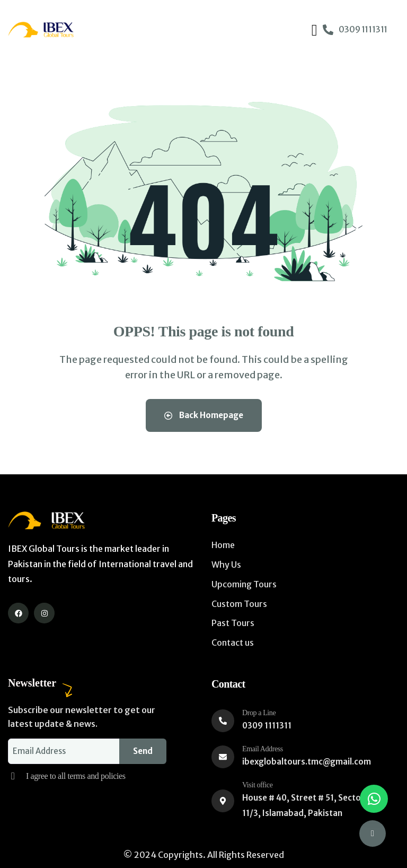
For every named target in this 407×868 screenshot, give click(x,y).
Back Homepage (204, 415)
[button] (374, 799)
